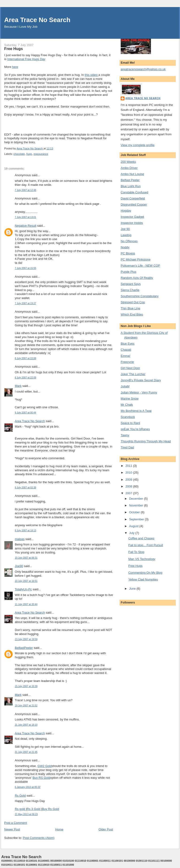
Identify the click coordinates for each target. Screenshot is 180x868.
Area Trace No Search (37, 20)
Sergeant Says (131, 284)
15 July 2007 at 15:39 (26, 686)
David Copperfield (133, 198)
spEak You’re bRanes (135, 429)
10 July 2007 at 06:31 (26, 558)
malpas (20, 539)
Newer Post (12, 829)
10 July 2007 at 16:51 (26, 581)
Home (59, 829)
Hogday (126, 211)
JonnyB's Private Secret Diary (141, 380)
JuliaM (125, 386)
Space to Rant (130, 423)
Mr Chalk (127, 405)
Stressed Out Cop (133, 302)
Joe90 (19, 566)
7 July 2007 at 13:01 (25, 217)
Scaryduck (128, 417)
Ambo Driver (129, 168)
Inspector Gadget (132, 217)
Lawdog (126, 235)
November (137, 505)
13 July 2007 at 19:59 (26, 639)
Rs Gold (20, 796)
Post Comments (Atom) (39, 838)
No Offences (129, 241)
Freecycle (127, 362)
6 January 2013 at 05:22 (28, 787)
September (137, 519)
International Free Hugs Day (26, 59)
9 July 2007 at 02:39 (25, 488)
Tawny (125, 435)
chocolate (19, 154)
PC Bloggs (128, 253)
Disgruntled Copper (134, 204)
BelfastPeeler (24, 648)
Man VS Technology (142, 559)
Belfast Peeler (130, 180)
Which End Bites (132, 314)
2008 (129, 486)
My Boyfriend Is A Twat (136, 411)
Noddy (125, 247)
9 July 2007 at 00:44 (25, 413)
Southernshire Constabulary (140, 296)
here (15, 67)
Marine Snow (130, 399)
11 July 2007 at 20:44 (26, 604)
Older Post (106, 829)
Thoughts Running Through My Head (146, 441)
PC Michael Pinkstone (136, 259)
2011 (129, 466)
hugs (29, 154)
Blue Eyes (128, 344)
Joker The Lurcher (133, 374)
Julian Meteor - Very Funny (139, 392)
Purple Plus (128, 272)
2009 (129, 480)
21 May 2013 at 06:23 (26, 814)
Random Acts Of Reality (137, 278)
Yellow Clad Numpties (143, 579)
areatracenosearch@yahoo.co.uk (143, 69)
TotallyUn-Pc (23, 589)
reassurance (41, 154)
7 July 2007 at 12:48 (25, 190)
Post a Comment (16, 823)
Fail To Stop (136, 552)
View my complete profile (138, 145)
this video (92, 75)
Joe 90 (125, 229)
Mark (18, 386)
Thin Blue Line (130, 308)
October (135, 512)
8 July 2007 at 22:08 (25, 358)
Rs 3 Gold (34, 809)
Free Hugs (135, 566)
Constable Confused (135, 192)
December (137, 499)
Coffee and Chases (141, 538)
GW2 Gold (45, 766)
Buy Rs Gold (51, 809)
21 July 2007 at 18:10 (26, 725)
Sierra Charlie (130, 290)
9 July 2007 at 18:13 (25, 531)
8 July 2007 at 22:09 (25, 378)
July (132, 533)
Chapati (126, 350)
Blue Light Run (131, 186)
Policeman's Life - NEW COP (140, 266)
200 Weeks (128, 162)
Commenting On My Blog (145, 573)
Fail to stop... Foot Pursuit (146, 545)
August (134, 526)
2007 (129, 493)
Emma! (126, 356)
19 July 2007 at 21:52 (26, 706)
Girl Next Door (130, 368)
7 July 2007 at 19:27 (25, 303)
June (133, 589)
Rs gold (20, 809)
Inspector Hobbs (132, 223)
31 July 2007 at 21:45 (26, 752)
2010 (129, 473)
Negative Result (26, 226)
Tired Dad (127, 447)
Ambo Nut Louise (132, 174)
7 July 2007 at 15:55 (25, 268)
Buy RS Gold (41, 778)
